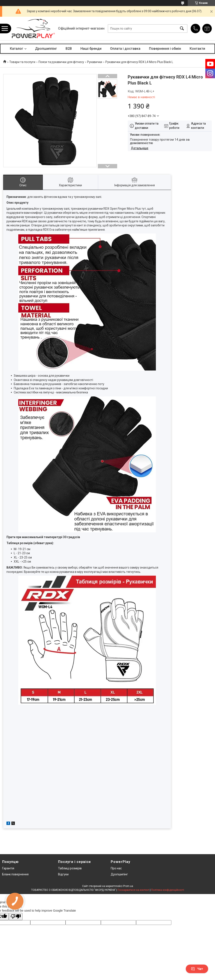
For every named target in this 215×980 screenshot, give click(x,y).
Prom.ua (128, 886)
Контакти (197, 49)
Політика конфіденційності (168, 890)
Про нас (116, 868)
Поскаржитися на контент (133, 890)
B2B (69, 49)
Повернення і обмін (165, 49)
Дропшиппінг (46, 49)
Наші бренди (91, 49)
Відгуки (63, 874)
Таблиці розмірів (70, 868)
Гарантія (8, 868)
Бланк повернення (15, 874)
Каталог (17, 49)
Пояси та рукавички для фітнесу (61, 62)
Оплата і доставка (125, 49)
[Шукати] (182, 29)
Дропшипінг (119, 874)
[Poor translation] (16, 917)
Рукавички (95, 62)
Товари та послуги (22, 62)
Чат (197, 969)
